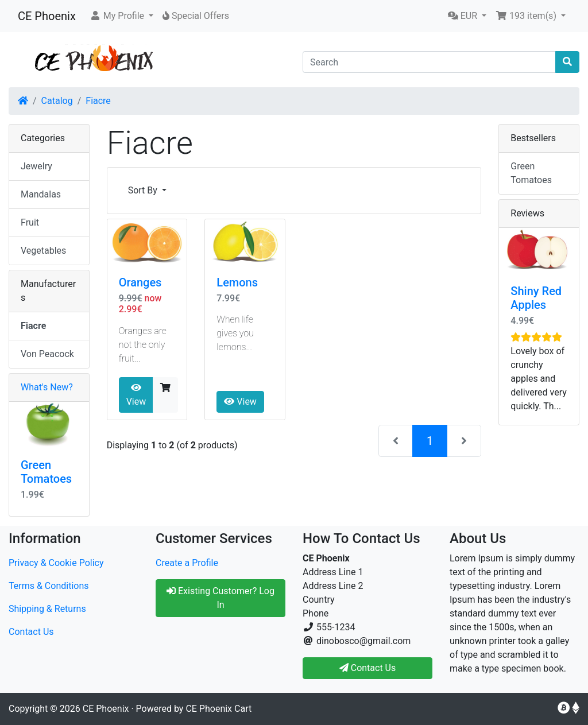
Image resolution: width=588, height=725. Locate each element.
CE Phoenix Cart (218, 709)
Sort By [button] (144, 190)
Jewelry (36, 166)
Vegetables (43, 251)
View (136, 395)
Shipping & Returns (47, 609)
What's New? (47, 387)
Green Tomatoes (46, 472)
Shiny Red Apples (536, 298)
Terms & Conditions (49, 586)
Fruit (30, 222)
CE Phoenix (47, 16)
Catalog (57, 101)
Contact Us (31, 632)
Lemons (237, 282)
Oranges (140, 282)
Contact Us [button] (368, 668)
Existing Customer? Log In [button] (220, 598)
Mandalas (41, 194)
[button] (121, 16)
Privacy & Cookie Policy (56, 563)
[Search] (429, 62)
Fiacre (98, 101)
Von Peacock (47, 354)
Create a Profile (187, 563)
